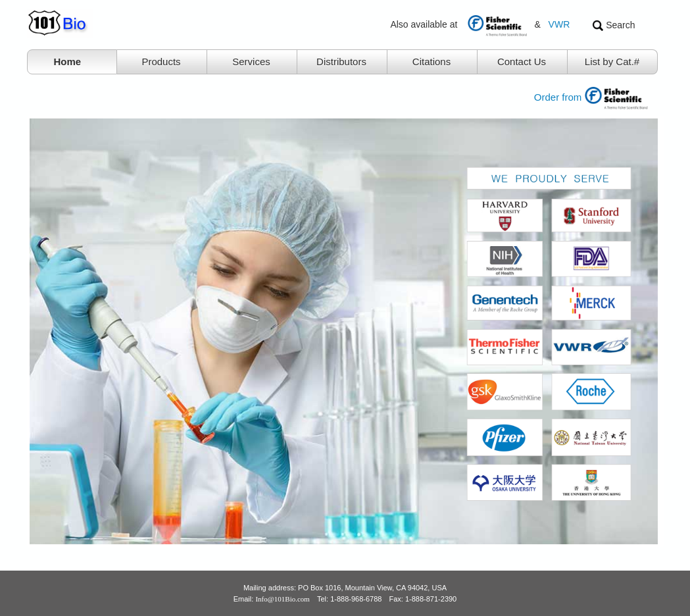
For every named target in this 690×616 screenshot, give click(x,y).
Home (68, 62)
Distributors (341, 62)
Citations (431, 62)
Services (251, 62)
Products (161, 62)
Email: (272, 599)
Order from (599, 97)
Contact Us (522, 62)
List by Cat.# (612, 62)
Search (614, 25)
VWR (559, 24)
